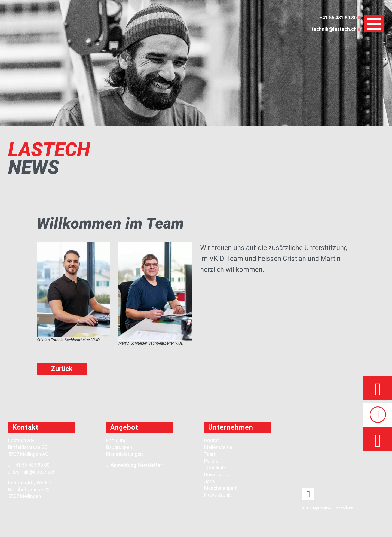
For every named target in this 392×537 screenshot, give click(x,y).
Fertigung (116, 440)
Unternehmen (231, 427)
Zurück (62, 369)
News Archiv (218, 495)
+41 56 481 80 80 (29, 465)
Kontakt (25, 427)
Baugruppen (119, 447)
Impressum (321, 508)
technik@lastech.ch (32, 472)
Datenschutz (343, 508)
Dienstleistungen (125, 454)
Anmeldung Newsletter (136, 465)
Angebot (124, 427)
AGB (306, 508)
